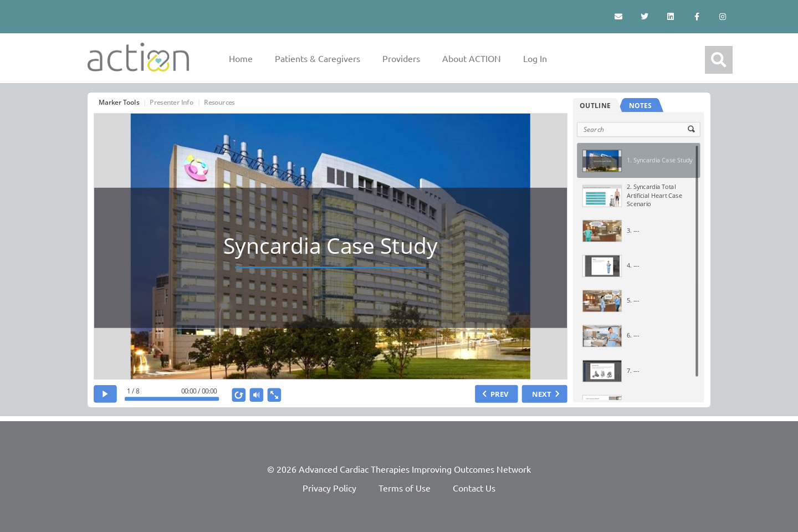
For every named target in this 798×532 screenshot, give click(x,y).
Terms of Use (405, 488)
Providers (401, 58)
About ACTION (472, 58)
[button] (719, 60)
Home (241, 58)
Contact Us (474, 488)
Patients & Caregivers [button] (318, 58)
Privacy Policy (329, 488)
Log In (535, 58)
